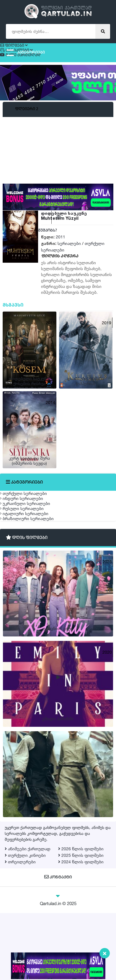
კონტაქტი (58, 944)
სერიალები (69, 253)
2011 (61, 247)
